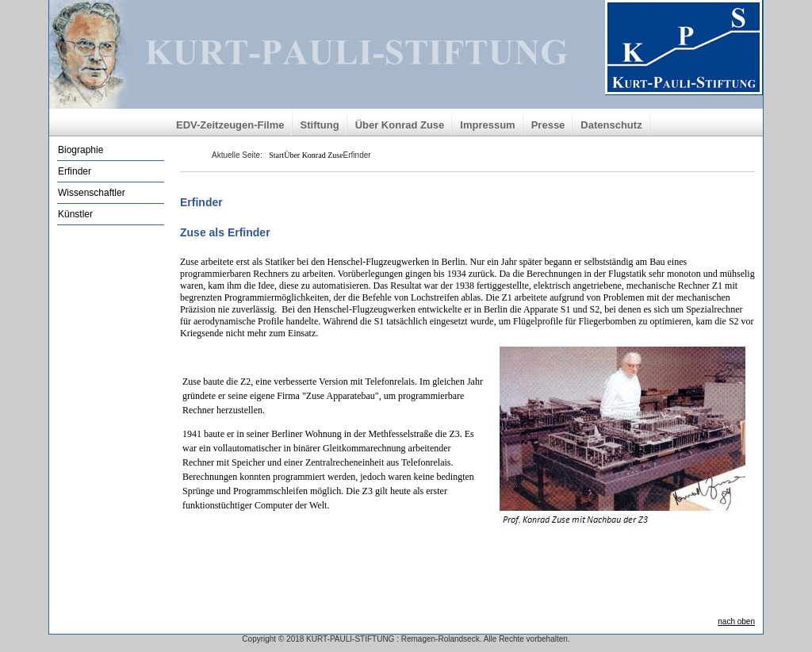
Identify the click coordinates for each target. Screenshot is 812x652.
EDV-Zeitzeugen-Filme (230, 125)
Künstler (75, 214)
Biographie (80, 150)
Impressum (487, 125)
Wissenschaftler (92, 193)
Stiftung (320, 125)
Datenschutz (611, 125)
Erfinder (75, 171)
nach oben (736, 621)
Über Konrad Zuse (400, 125)
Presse (548, 125)
